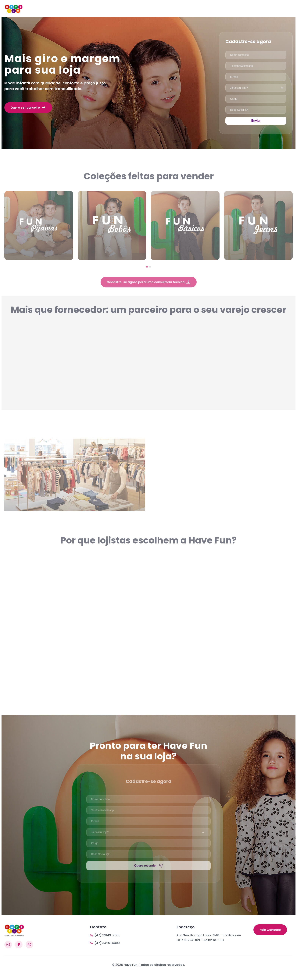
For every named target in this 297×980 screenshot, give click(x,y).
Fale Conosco (270, 941)
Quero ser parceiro (28, 107)
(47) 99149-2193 (105, 941)
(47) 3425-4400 (105, 948)
